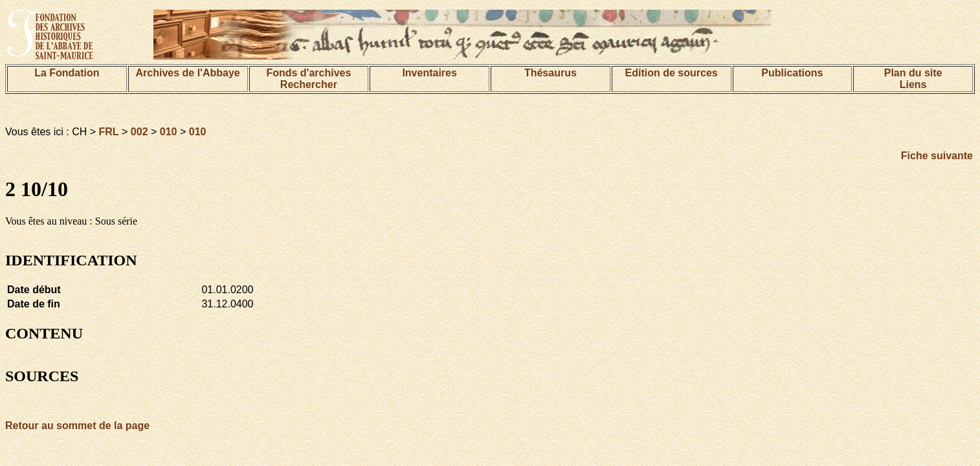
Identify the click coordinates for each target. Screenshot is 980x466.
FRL (109, 132)
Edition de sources (672, 73)
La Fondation (67, 73)
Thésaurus (551, 73)
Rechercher (309, 84)
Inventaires (429, 73)
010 (169, 132)
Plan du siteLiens (913, 79)
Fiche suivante (937, 156)
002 (139, 132)
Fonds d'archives (308, 73)
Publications (792, 73)
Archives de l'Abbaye (188, 73)
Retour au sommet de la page (77, 426)
